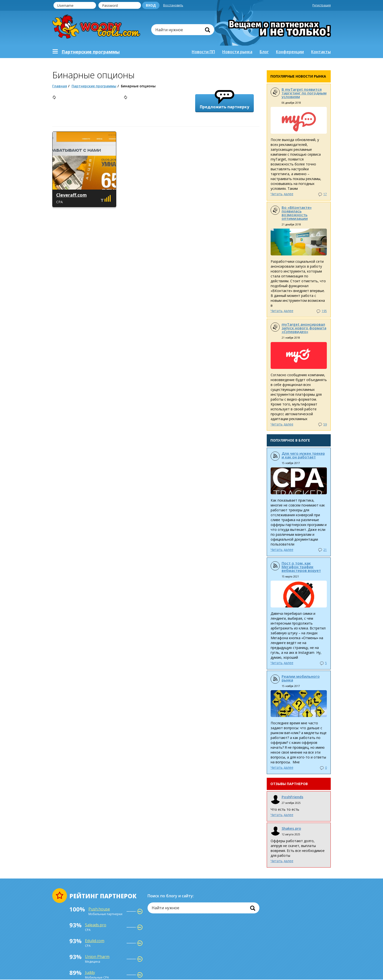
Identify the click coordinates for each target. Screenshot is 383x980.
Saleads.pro (96, 925)
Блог (264, 52)
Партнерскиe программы (91, 52)
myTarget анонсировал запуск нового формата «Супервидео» (304, 328)
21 (325, 550)
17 (325, 194)
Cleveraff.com (71, 195)
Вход (151, 5)
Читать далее (282, 194)
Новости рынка (237, 52)
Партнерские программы (94, 86)
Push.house (99, 909)
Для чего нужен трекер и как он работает (303, 455)
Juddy (90, 972)
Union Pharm (97, 957)
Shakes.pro (291, 828)
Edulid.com (95, 941)
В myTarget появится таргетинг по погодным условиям (304, 93)
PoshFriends (293, 797)
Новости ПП (203, 52)
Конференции (290, 52)
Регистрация (322, 5)
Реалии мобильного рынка (301, 678)
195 (324, 311)
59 (325, 424)
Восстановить (173, 5)
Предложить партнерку (224, 102)
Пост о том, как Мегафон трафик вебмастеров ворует (301, 567)
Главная (60, 86)
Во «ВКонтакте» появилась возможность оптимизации (297, 213)
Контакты (321, 52)
